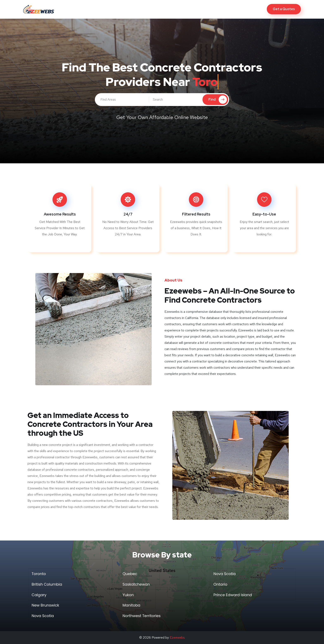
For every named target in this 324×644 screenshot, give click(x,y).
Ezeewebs (177, 637)
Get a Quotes (284, 9)
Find (218, 100)
